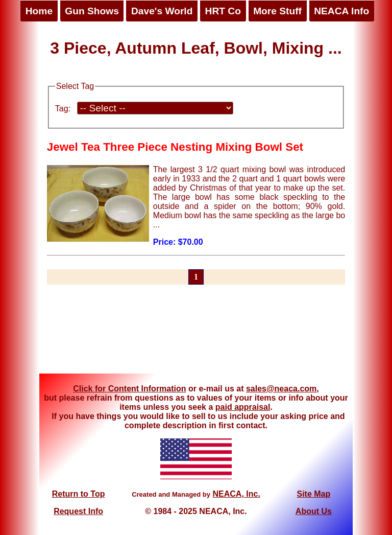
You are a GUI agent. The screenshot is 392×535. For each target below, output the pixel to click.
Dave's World (162, 11)
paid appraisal (243, 407)
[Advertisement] (196, 335)
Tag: (63, 109)
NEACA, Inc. (236, 494)
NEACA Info (341, 11)
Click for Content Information (129, 389)
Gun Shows (92, 11)
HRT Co (223, 11)
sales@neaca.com (281, 389)
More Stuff (277, 11)
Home (39, 11)
